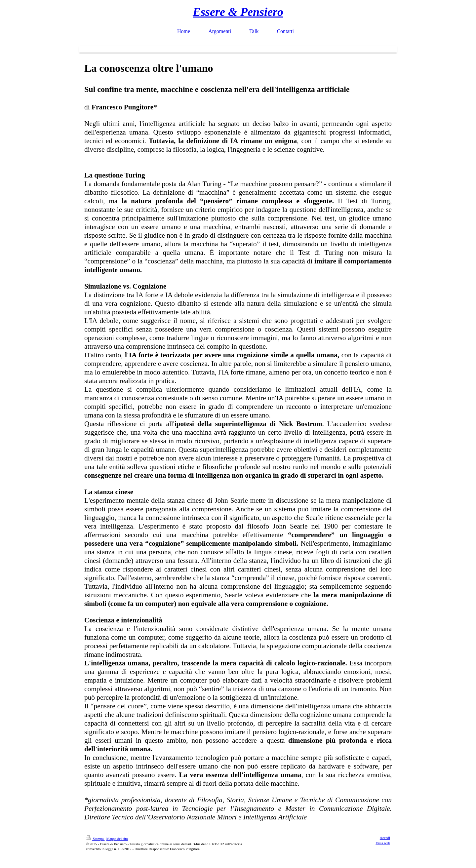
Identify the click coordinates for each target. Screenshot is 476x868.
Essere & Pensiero (238, 12)
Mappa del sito (117, 839)
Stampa (95, 839)
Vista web (383, 843)
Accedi (385, 838)
